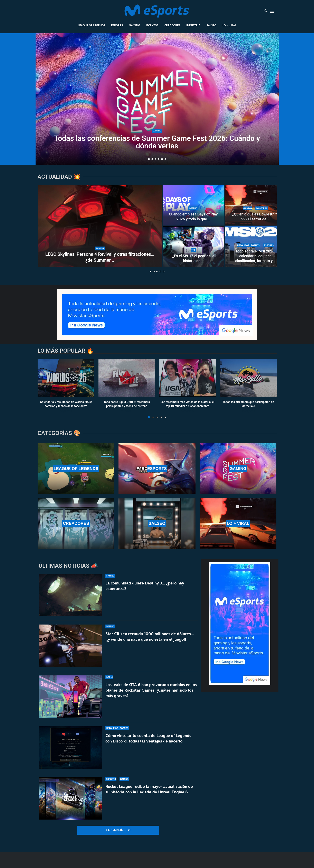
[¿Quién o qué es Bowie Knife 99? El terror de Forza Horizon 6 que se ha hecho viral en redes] (255, 205)
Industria (193, 25)
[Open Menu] (272, 11)
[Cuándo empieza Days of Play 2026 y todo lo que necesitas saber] (193, 205)
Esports (117, 25)
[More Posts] (118, 830)
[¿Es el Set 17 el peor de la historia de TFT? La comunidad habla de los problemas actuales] (193, 247)
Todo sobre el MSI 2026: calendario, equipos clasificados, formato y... (255, 256)
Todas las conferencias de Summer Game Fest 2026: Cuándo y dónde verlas (157, 142)
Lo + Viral (229, 25)
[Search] (266, 11)
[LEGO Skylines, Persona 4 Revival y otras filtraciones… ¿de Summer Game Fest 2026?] (100, 226)
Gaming (135, 25)
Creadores (172, 25)
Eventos (152, 25)
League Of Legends (91, 25)
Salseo (211, 25)
